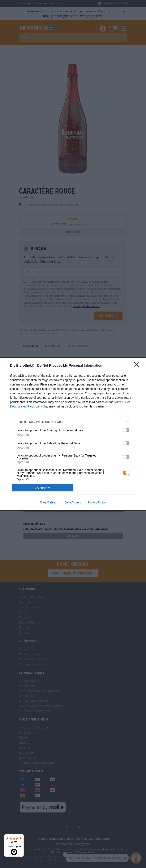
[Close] (138, 366)
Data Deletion (49, 502)
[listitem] (73, 422)
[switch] (126, 430)
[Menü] (21, 837)
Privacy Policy (97, 502)
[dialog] (73, 434)
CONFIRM (43, 488)
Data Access (73, 502)
